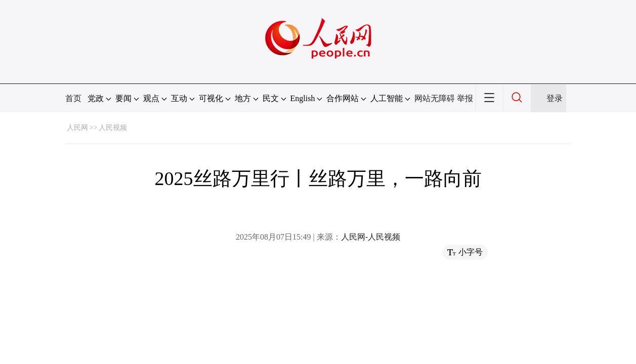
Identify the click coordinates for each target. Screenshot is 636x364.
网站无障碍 (435, 98)
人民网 (77, 128)
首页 (73, 98)
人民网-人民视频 (371, 237)
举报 (465, 98)
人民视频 (113, 128)
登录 (555, 98)
